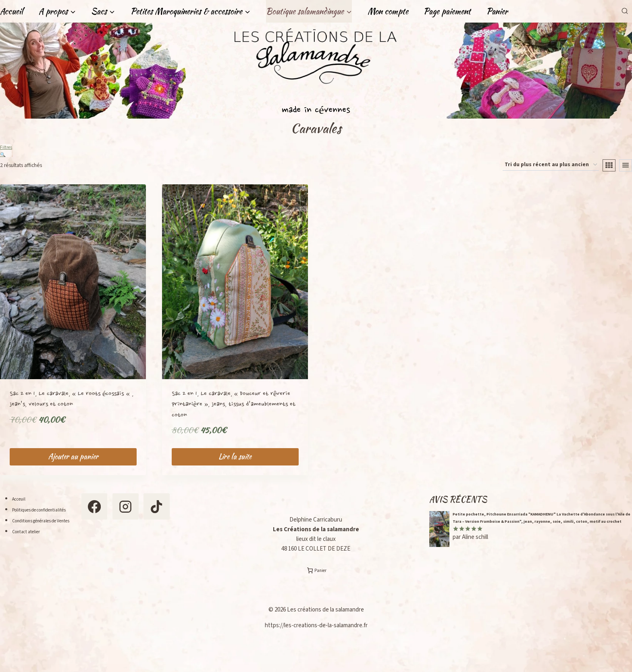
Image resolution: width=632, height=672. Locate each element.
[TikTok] (115, 553)
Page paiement (447, 11)
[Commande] (551, 169)
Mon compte (388, 11)
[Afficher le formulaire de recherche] (625, 11)
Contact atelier (31, 547)
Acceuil (21, 503)
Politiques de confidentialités (49, 514)
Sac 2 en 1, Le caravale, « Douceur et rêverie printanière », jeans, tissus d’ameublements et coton (234, 409)
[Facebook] (115, 515)
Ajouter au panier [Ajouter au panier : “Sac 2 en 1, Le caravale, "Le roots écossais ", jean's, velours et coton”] (73, 461)
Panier (497, 11)
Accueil (11, 11)
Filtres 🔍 (6, 151)
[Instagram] (154, 515)
